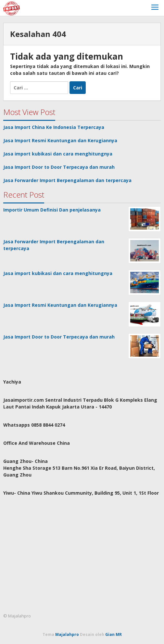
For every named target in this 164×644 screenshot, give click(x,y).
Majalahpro (67, 634)
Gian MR (114, 634)
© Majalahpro (17, 616)
